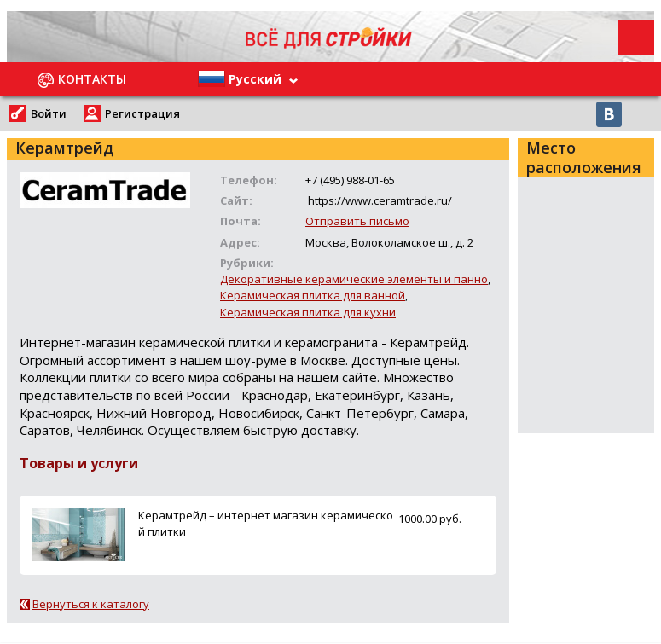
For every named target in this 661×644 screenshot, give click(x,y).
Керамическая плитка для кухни (308, 312)
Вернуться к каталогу (91, 604)
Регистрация (142, 113)
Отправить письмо (357, 221)
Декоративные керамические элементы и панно (354, 279)
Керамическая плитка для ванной (313, 295)
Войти (49, 113)
